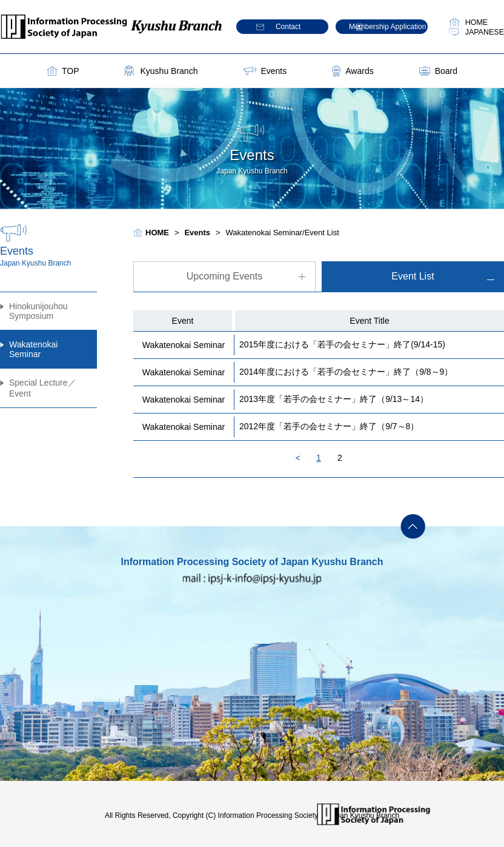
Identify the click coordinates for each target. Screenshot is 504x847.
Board (446, 71)
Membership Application (387, 27)
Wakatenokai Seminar (33, 349)
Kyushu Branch (169, 71)
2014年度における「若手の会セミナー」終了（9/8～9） (346, 372)
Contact (288, 27)
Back (298, 457)
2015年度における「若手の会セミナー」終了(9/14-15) (342, 344)
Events (274, 71)
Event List (413, 276)
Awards (359, 71)
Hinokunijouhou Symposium (38, 311)
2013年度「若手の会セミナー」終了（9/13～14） (334, 399)
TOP (71, 71)
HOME (477, 22)
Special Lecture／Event (43, 388)
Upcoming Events (224, 276)
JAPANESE (485, 32)
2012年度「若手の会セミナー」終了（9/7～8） (329, 426)
